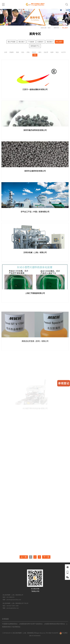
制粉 (18, 52)
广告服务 (31, 42)
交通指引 (40, 42)
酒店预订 (50, 42)
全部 (6, 52)
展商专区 (56, 28)
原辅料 (12, 52)
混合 (23, 52)
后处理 (46, 52)
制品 (57, 52)
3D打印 (63, 52)
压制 (28, 52)
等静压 (34, 52)
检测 (52, 52)
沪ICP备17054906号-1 (52, 633)
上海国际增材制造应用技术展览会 (54, 624)
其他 (35, 55)
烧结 (40, 52)
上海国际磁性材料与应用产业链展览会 (31, 624)
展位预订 (22, 42)
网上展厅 (65, 28)
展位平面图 (12, 42)
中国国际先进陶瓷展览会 (10, 624)
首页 (49, 28)
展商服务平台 (35, 46)
